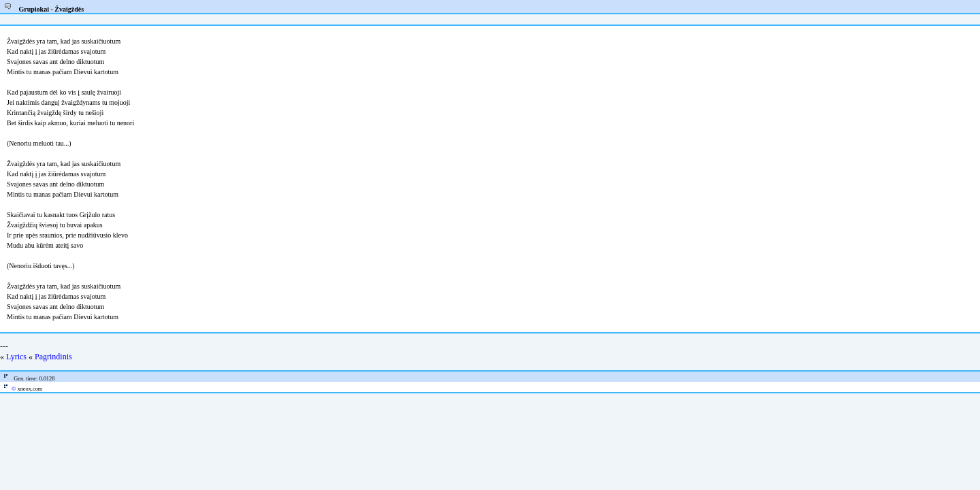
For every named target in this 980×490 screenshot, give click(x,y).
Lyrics (16, 357)
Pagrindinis (53, 357)
